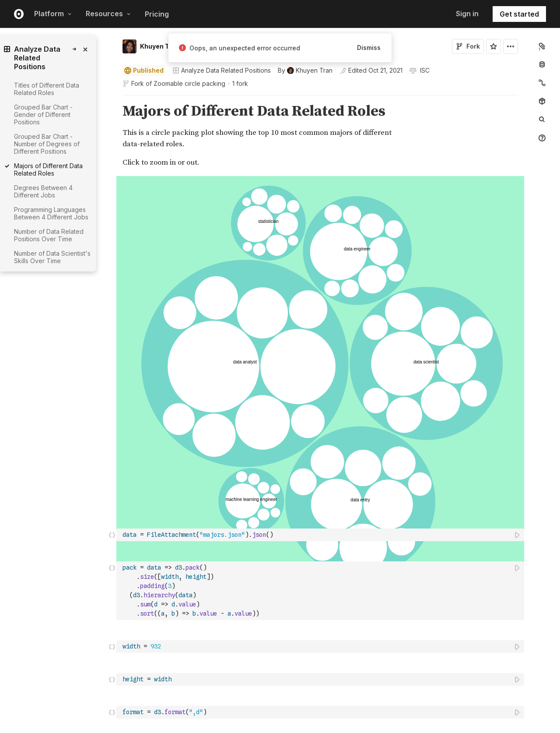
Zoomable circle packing (189, 83)
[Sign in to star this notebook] (493, 46)
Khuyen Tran (160, 46)
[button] (112, 99)
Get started (519, 14)
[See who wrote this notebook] (305, 70)
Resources (108, 14)
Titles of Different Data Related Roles (47, 89)
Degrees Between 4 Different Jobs (43, 191)
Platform (53, 14)
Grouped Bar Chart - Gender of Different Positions (43, 115)
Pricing (157, 14)
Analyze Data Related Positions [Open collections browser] (222, 70)
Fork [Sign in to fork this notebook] (468, 46)
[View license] (424, 70)
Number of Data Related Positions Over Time (49, 235)
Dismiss (369, 48)
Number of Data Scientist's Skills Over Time (52, 257)
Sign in (467, 14)
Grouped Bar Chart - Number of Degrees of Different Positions (47, 144)
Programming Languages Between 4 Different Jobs (51, 213)
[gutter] (79, 306)
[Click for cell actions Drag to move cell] (112, 257)
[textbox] (321, 213)
